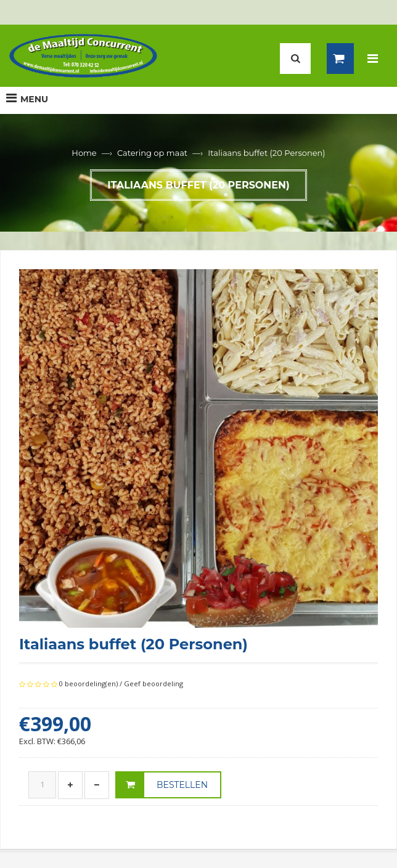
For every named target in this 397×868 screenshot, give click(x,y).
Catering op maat (152, 153)
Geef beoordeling (153, 683)
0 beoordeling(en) (88, 683)
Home (84, 153)
